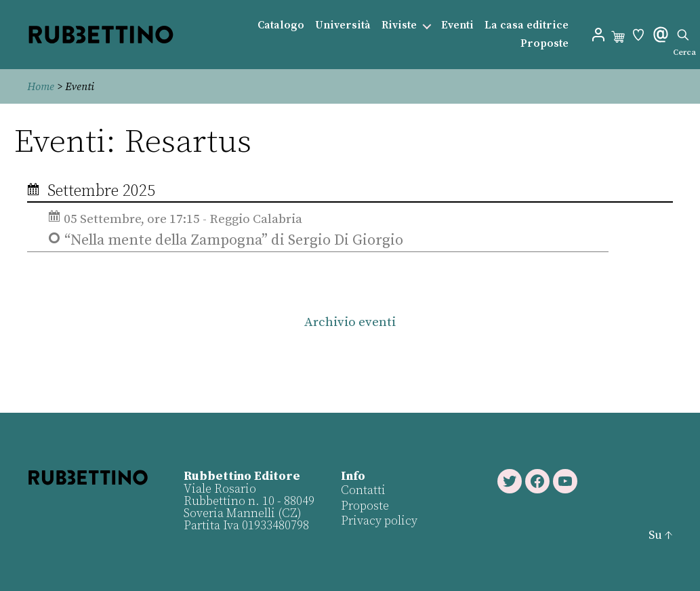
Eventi (457, 25)
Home (41, 87)
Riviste (399, 25)
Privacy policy (379, 521)
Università (343, 25)
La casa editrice (527, 25)
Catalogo (281, 25)
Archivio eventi (350, 322)
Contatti (363, 490)
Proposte (544, 44)
